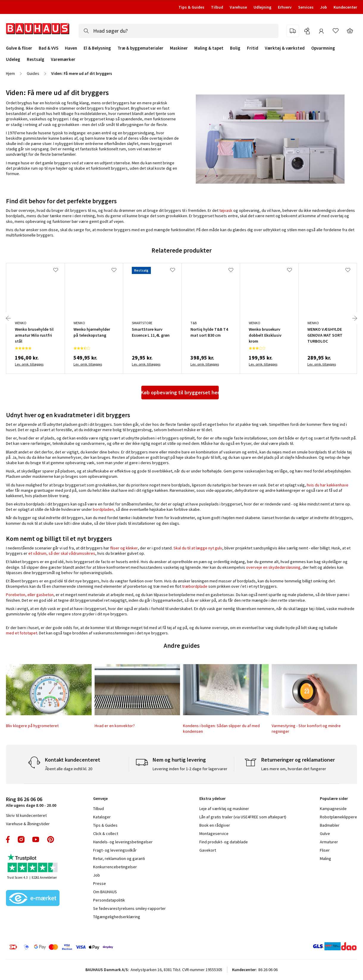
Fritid (253, 48)
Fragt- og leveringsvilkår (115, 850)
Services (306, 7)
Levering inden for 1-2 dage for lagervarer (190, 769)
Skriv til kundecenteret (26, 815)
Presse (100, 883)
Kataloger (102, 817)
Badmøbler (330, 825)
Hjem (10, 73)
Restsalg (36, 59)
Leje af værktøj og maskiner (224, 809)
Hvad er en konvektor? (115, 726)
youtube (36, 839)
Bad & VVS (48, 48)
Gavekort (208, 850)
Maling (326, 858)
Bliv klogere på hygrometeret (32, 726)
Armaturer (329, 842)
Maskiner (179, 48)
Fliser (325, 850)
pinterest (51, 839)
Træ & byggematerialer (140, 48)
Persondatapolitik (109, 900)
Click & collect (106, 834)
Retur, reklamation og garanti (119, 858)
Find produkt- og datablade (224, 842)
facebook (8, 839)
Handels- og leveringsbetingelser (123, 842)
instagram (21, 839)
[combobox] (179, 31)
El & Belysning (97, 48)
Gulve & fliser (19, 48)
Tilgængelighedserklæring (117, 917)
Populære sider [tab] (334, 798)
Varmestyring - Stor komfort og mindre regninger (306, 728)
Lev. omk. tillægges (29, 364)
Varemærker (63, 59)
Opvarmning (323, 48)
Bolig (235, 48)
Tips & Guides (191, 7)
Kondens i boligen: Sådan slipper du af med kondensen (221, 728)
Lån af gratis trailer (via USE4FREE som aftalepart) (243, 817)
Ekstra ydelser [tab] (212, 798)
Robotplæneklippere (338, 817)
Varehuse (238, 7)
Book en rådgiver (215, 825)
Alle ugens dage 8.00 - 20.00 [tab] (31, 802)
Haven (71, 48)
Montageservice (214, 834)
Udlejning (262, 7)
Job (324, 7)
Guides (33, 73)
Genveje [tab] (100, 798)
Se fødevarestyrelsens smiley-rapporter (129, 908)
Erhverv (285, 7)
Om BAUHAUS (105, 892)
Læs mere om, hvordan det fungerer (294, 769)
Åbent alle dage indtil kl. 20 (69, 769)
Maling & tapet (209, 48)
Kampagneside (333, 809)
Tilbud (217, 7)
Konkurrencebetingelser (115, 867)
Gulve (325, 834)
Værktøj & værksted (285, 48)
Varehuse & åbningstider (28, 824)
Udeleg (13, 59)
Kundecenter (345, 7)
